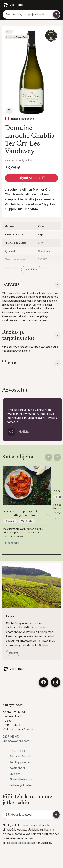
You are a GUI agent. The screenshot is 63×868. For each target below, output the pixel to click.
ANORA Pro (17, 751)
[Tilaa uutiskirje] (56, 814)
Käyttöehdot (17, 768)
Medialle (15, 774)
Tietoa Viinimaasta (21, 779)
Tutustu (13, 653)
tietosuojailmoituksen (25, 843)
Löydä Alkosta (32, 178)
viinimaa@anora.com (16, 741)
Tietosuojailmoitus (21, 785)
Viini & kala (27, 521)
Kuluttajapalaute (20, 762)
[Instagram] (56, 682)
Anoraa (28, 729)
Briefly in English (20, 756)
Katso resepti (11, 543)
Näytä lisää (32, 269)
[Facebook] (44, 682)
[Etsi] (56, 15)
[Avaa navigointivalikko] (57, 5)
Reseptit (10, 521)
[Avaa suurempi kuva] (9, 111)
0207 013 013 (11, 737)
